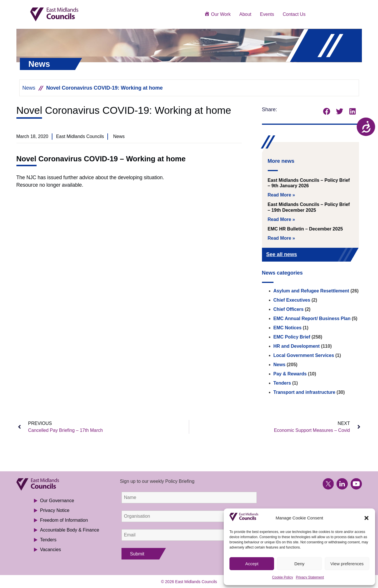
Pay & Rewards (290, 374)
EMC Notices (288, 328)
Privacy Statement (310, 577)
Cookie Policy (283, 577)
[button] (366, 518)
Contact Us (294, 14)
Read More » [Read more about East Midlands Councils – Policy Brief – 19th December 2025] (281, 219)
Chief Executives (292, 300)
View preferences (347, 564)
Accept (252, 564)
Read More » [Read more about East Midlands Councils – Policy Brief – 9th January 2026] (281, 195)
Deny (299, 564)
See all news (282, 254)
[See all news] (345, 255)
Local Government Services (304, 355)
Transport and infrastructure (304, 392)
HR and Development (297, 346)
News (29, 88)
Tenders (282, 383)
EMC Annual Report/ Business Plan (312, 318)
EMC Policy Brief (292, 337)
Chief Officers (289, 309)
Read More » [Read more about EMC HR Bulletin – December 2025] (281, 238)
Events (267, 14)
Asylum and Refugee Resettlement (311, 291)
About (245, 14)
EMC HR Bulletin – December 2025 (305, 229)
